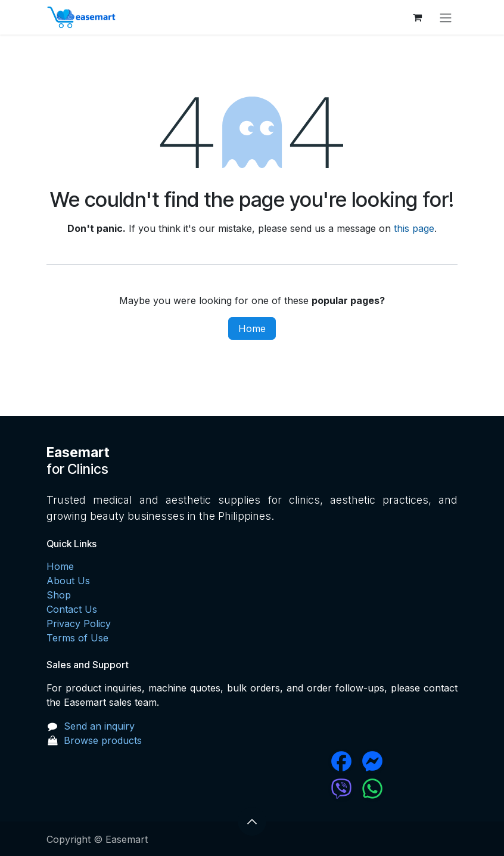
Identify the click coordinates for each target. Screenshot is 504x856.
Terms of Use (77, 638)
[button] (252, 821)
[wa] (408, 789)
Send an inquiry (99, 726)
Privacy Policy (79, 624)
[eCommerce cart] (417, 17)
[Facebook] (306, 761)
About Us (68, 581)
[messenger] (408, 761)
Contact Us (72, 609)
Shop (59, 595)
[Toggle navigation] (446, 17)
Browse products (103, 740)
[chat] (306, 789)
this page (414, 228)
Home (252, 328)
